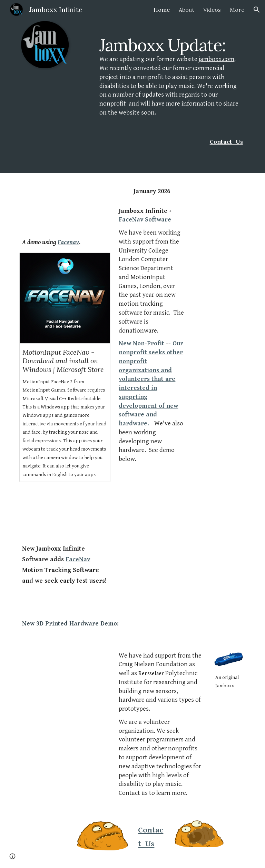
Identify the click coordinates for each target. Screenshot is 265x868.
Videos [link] (212, 10)
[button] (257, 10)
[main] (171, 76)
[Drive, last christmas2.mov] (65, 674)
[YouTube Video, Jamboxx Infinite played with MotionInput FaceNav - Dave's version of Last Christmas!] (65, 207)
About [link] (187, 10)
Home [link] (162, 10)
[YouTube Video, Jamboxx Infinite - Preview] (65, 513)
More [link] (237, 10)
